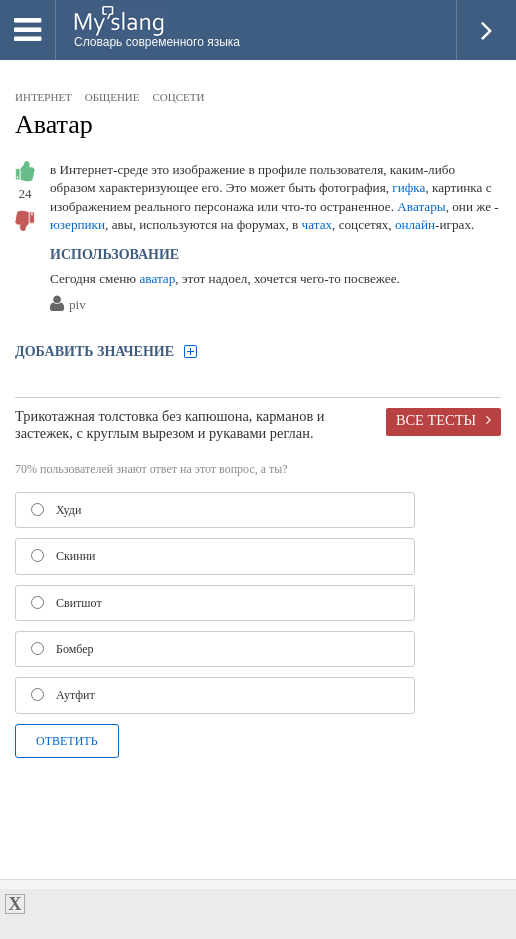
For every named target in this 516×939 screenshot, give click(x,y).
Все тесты (436, 420)
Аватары (421, 206)
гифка (408, 187)
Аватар (54, 124)
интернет (43, 97)
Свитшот (66, 603)
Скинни (63, 556)
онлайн (415, 224)
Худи (56, 510)
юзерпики (77, 224)
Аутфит (63, 695)
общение (112, 97)
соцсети (179, 97)
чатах (317, 224)
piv (77, 305)
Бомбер (62, 649)
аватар (158, 278)
